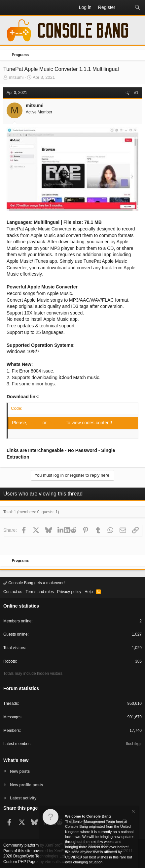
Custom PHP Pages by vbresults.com (36, 862)
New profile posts (26, 785)
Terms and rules (39, 592)
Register (57, 423)
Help (89, 592)
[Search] (137, 8)
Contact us (13, 592)
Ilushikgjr (134, 744)
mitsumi (16, 77)
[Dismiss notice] (133, 812)
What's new (16, 760)
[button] (9, 8)
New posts (20, 771)
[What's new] (125, 8)
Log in (36, 423)
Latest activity (23, 798)
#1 (136, 93)
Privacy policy (69, 592)
